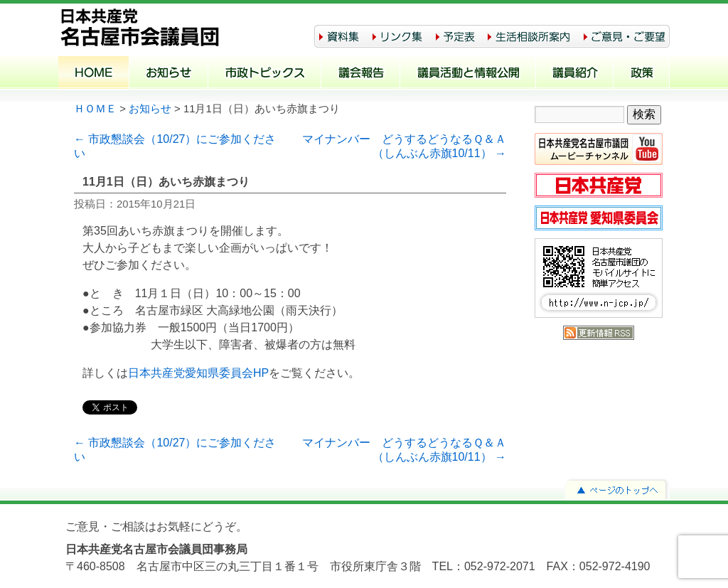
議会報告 (361, 74)
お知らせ (169, 74)
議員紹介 (575, 74)
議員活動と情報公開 (468, 74)
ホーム (94, 74)
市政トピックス (265, 74)
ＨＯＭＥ (95, 109)
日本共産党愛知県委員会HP (198, 373)
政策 (642, 74)
